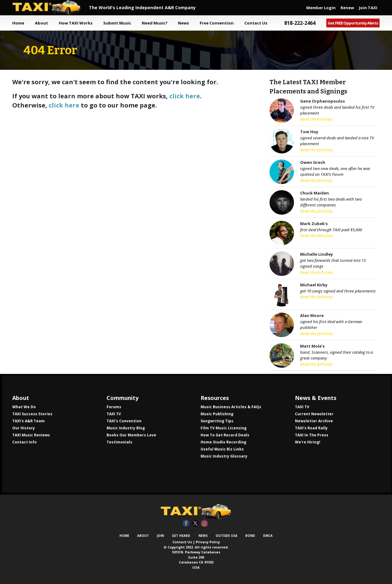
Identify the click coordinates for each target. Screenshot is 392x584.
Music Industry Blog (126, 428)
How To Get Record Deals (225, 435)
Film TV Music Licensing (224, 428)
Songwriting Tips (217, 421)
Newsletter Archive (314, 421)
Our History (24, 428)
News (203, 536)
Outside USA (226, 536)
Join (160, 536)
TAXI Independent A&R (196, 512)
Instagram (204, 524)
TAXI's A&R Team (28, 421)
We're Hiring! (308, 442)
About (143, 536)
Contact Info (24, 442)
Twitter (195, 524)
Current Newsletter (314, 414)
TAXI (51, 8)
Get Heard (181, 536)
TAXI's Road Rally (311, 428)
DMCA (268, 536)
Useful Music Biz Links (222, 449)
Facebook (186, 524)
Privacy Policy (208, 542)
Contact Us (182, 542)
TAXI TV (114, 414)
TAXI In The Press (312, 435)
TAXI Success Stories (32, 414)
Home (18, 23)
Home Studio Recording (223, 442)
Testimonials (119, 442)
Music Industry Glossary (224, 456)
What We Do (24, 407)
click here (185, 96)
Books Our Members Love (131, 435)
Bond (250, 536)
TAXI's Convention (124, 421)
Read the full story (316, 119)
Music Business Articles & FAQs (231, 407)
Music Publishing (217, 414)
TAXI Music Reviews (31, 435)
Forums (114, 407)
